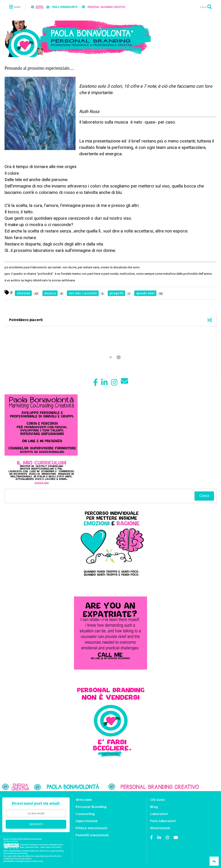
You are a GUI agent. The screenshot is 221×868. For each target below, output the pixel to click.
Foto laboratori (163, 821)
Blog (154, 807)
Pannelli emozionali (92, 835)
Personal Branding (91, 807)
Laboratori (159, 814)
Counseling (85, 814)
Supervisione (87, 821)
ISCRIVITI (36, 824)
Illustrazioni (160, 828)
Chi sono (158, 800)
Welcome (84, 800)
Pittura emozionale (92, 828)
